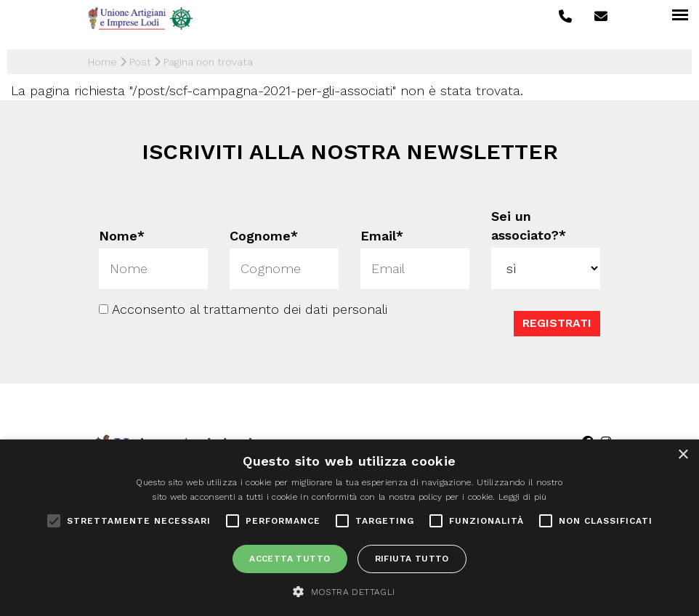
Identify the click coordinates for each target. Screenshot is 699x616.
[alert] (349, 528)
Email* (382, 235)
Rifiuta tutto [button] (412, 559)
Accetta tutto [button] (290, 559)
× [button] (683, 455)
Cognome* (264, 235)
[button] (349, 591)
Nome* (122, 235)
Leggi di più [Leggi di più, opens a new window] (523, 497)
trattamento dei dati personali (295, 309)
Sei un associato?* (529, 226)
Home (102, 62)
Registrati (557, 323)
